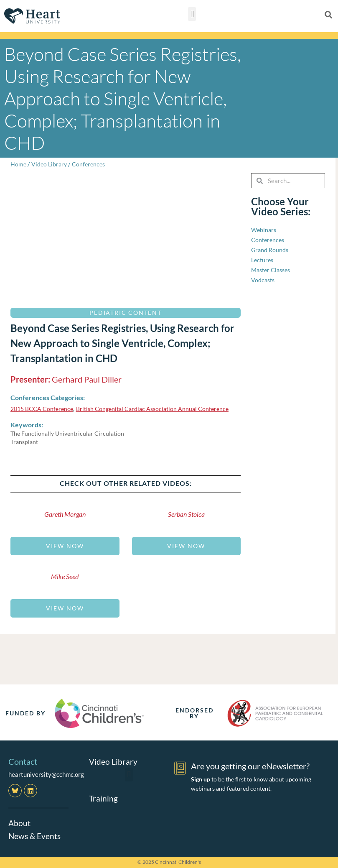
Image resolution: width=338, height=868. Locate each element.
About (20, 823)
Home (19, 164)
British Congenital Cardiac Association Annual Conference (159, 408)
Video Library (50, 164)
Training (104, 798)
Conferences (91, 164)
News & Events (36, 835)
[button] (192, 14)
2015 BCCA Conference (43, 408)
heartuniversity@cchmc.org (46, 774)
